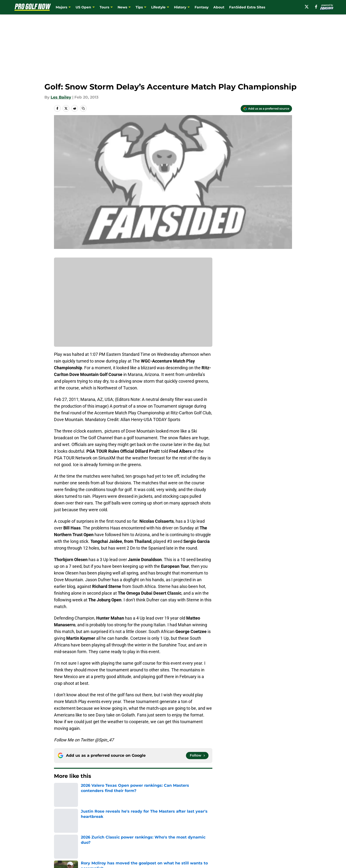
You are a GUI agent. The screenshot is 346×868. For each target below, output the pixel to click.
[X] (307, 7)
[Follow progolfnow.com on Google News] (197, 756)
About (219, 7)
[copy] (83, 108)
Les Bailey (61, 97)
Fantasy (202, 7)
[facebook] (316, 7)
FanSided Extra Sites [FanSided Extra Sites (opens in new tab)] (247, 7)
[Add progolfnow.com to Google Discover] (266, 109)
